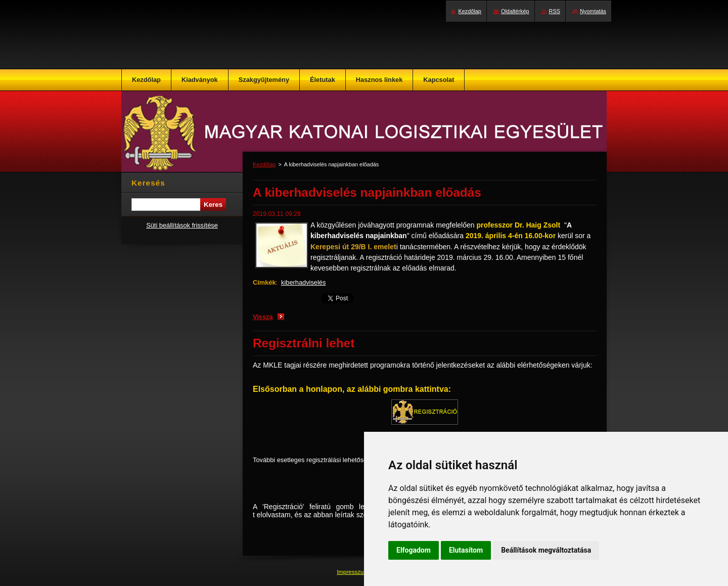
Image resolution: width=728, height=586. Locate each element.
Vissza (263, 317)
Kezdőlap (264, 164)
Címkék (264, 282)
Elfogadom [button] (414, 550)
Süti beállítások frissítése (182, 225)
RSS (555, 11)
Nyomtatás (593, 11)
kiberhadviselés (303, 282)
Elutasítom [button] (466, 550)
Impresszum (353, 572)
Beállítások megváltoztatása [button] (546, 550)
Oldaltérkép (515, 11)
